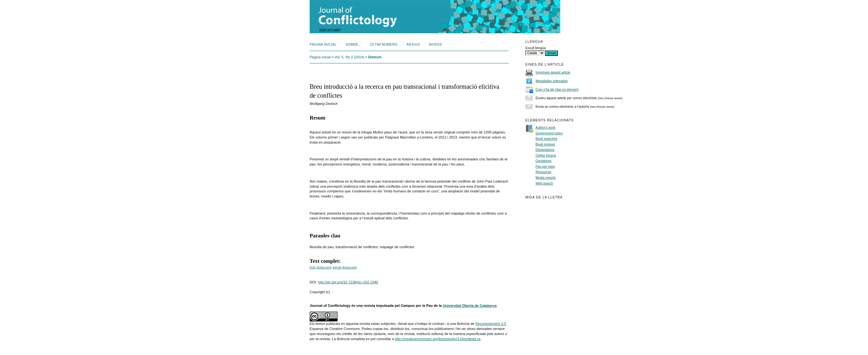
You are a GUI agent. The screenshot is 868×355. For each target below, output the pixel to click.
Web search (544, 183)
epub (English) (345, 267)
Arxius (413, 45)
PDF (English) (321, 267)
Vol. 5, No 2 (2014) (349, 57)
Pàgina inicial (323, 45)
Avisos (435, 45)
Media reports (546, 178)
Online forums (546, 155)
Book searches (546, 139)
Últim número (384, 45)
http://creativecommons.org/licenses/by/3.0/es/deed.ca (438, 339)
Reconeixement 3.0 (491, 324)
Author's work (546, 128)
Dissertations (545, 150)
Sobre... (354, 45)
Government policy (549, 133)
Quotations (543, 161)
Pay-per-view (545, 167)
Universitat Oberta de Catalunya (470, 306)
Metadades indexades (552, 81)
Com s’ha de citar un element (557, 90)
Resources (543, 172)
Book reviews (545, 144)
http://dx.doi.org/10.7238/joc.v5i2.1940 (348, 282)
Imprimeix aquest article (553, 72)
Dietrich (375, 57)
